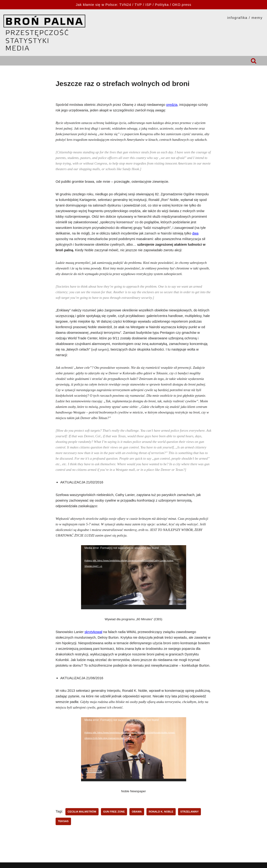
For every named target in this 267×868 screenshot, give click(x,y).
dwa (195, 233)
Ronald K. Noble (161, 812)
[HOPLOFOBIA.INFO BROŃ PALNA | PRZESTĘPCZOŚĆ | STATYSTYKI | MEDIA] (44, 33)
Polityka (162, 5)
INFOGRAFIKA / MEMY (245, 18)
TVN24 (125, 5)
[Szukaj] (254, 61)
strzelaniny (190, 812)
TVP (138, 5)
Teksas (63, 821)
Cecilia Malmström (82, 812)
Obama (137, 812)
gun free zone (114, 812)
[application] (134, 577)
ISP (148, 5)
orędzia (172, 105)
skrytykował (93, 632)
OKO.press (182, 5)
